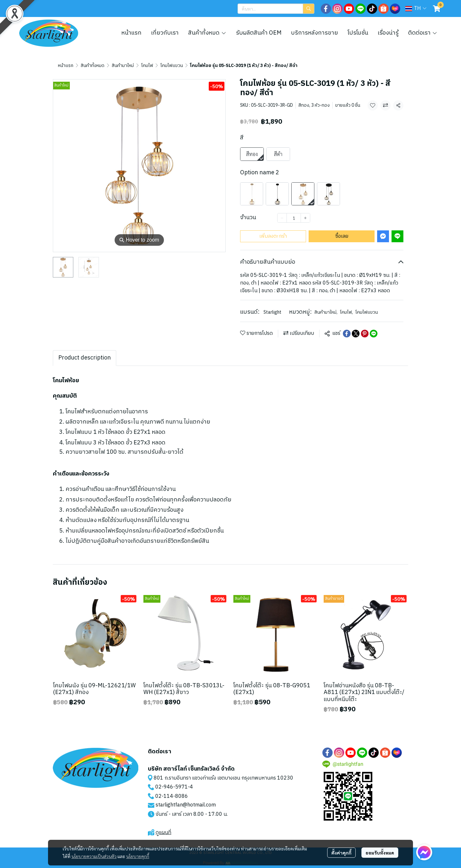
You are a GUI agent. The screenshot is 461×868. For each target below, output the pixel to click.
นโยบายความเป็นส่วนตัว (94, 856)
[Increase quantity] (305, 218)
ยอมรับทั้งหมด (380, 853)
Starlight (272, 312)
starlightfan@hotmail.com (186, 805)
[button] (276, 9)
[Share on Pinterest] (365, 334)
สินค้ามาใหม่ (123, 66)
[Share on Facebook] (347, 334)
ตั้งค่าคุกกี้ (341, 853)
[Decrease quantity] (282, 218)
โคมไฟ (147, 66)
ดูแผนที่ (163, 833)
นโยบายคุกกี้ (138, 856)
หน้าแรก (66, 66)
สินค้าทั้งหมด (93, 66)
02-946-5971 (172, 787)
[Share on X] (356, 334)
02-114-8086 (172, 796)
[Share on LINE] (374, 334)
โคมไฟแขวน (172, 66)
